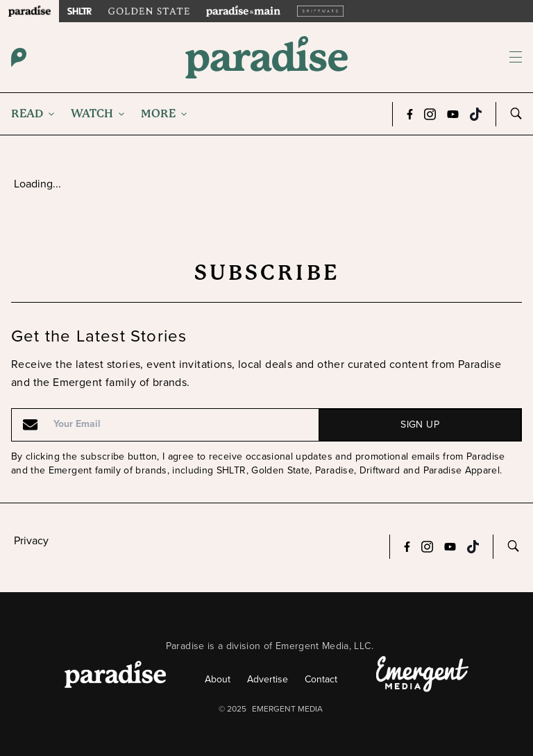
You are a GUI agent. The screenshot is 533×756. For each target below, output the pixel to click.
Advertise (268, 679)
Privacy (31, 540)
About (218, 679)
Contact (321, 679)
